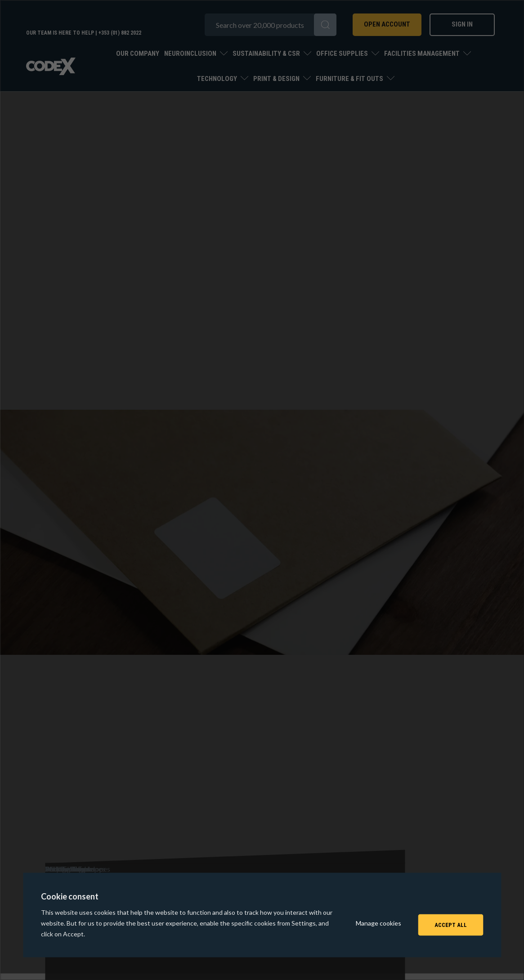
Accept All (451, 923)
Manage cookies (378, 923)
